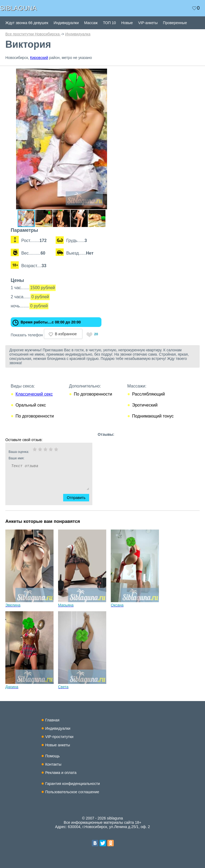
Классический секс (34, 394)
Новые (127, 23)
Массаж (91, 23)
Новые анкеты (58, 745)
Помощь (52, 756)
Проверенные (175, 23)
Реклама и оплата (61, 773)
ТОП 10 (109, 23)
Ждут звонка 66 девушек (27, 23)
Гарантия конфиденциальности (73, 784)
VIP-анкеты (148, 23)
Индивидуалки (66, 23)
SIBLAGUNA (18, 8)
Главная (52, 720)
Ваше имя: (42, 458)
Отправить (79, 498)
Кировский (39, 58)
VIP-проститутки (59, 737)
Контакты (53, 764)
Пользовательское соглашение (72, 792)
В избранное (66, 334)
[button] (113, 73)
